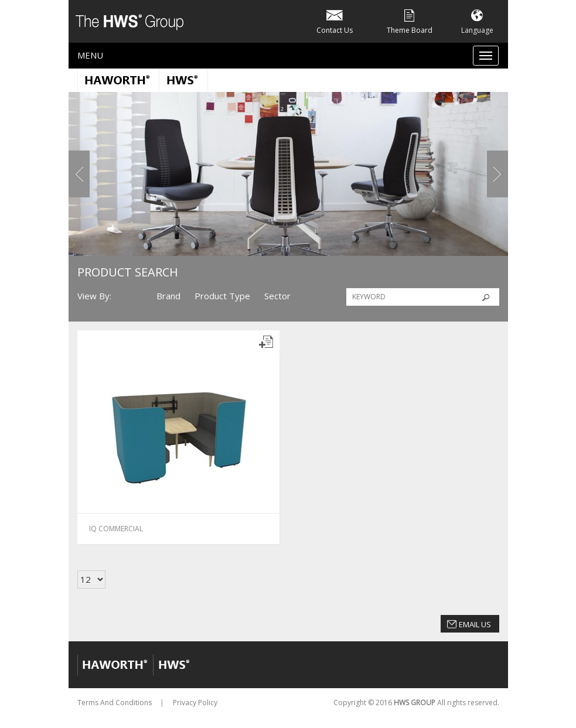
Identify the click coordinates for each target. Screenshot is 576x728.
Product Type (222, 296)
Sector (277, 296)
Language (477, 21)
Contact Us (335, 21)
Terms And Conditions (115, 703)
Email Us (475, 624)
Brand (168, 296)
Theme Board (410, 21)
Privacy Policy (195, 703)
